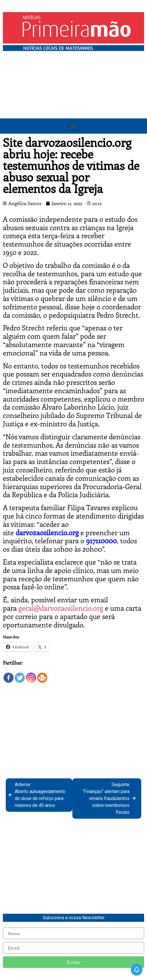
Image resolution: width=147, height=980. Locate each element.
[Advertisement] (73, 97)
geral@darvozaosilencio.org (61, 608)
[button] (74, 126)
